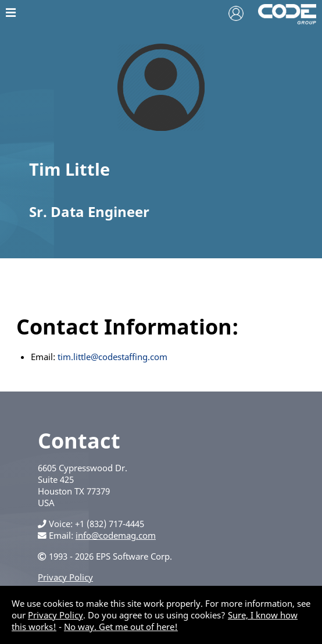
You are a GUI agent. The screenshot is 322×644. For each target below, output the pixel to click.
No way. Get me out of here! (121, 627)
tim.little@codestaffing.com (112, 357)
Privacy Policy (65, 577)
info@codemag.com (116, 535)
